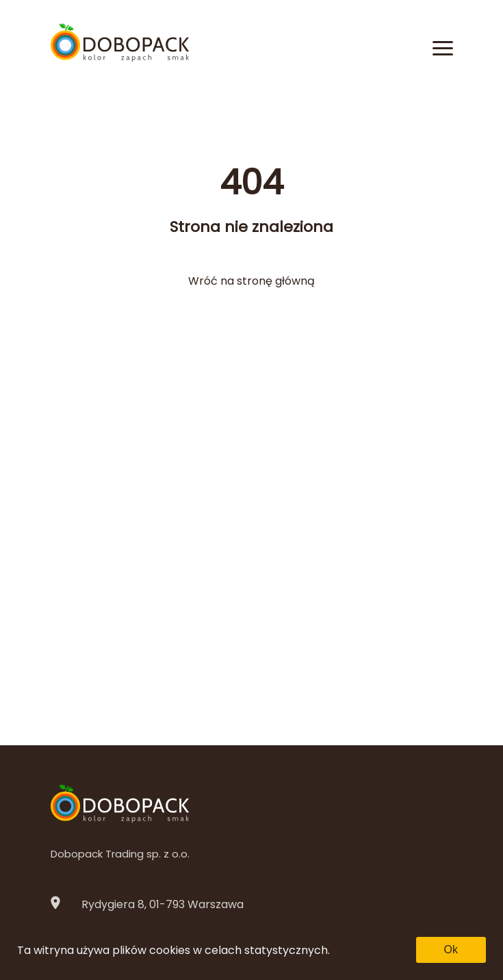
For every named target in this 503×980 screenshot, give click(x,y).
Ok (451, 950)
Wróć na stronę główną (251, 281)
